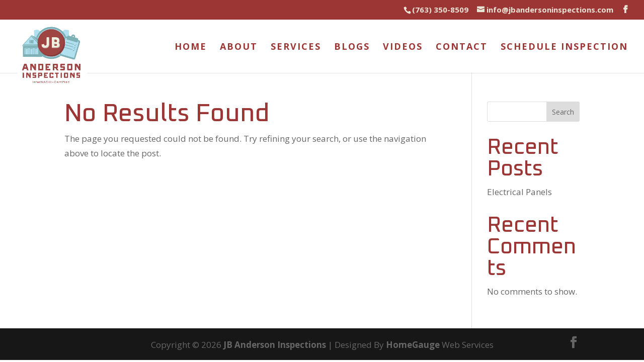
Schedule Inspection (564, 48)
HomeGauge (413, 345)
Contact (462, 48)
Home (191, 48)
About (239, 48)
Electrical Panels (519, 192)
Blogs (352, 48)
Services (296, 48)
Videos (403, 48)
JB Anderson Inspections (275, 345)
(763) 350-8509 (440, 10)
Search (563, 112)
